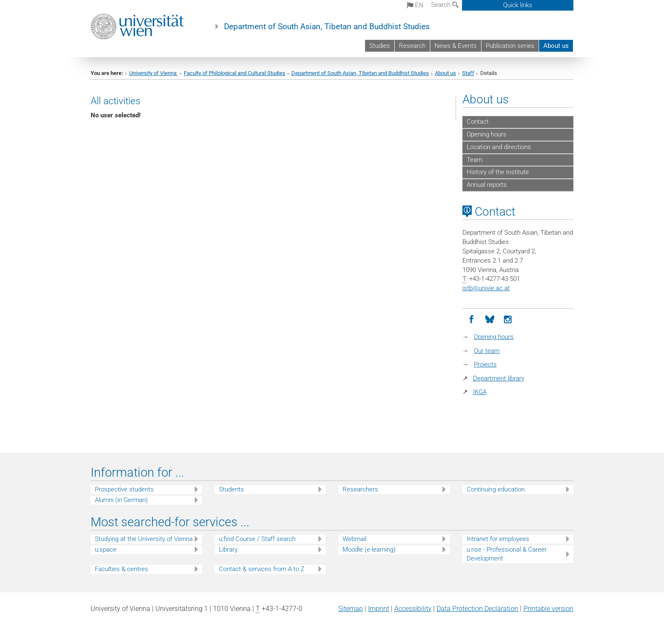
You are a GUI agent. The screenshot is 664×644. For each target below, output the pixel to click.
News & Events (456, 46)
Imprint (379, 609)
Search (445, 5)
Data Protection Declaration (477, 609)
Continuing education (496, 489)
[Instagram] (508, 320)
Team (474, 160)
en (415, 5)
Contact (478, 122)
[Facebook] (472, 320)
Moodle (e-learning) (369, 550)
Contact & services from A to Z (262, 569)
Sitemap (351, 609)
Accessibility (413, 609)
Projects (485, 364)
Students (231, 489)
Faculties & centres (122, 569)
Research (412, 46)
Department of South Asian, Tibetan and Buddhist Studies (327, 27)
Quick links (518, 5)
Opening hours (487, 134)
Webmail (354, 539)
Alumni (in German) (121, 500)
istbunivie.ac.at (486, 288)
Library (228, 550)
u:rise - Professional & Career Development (507, 554)
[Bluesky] (490, 320)
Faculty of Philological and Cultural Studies (235, 73)
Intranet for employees (498, 539)
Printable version (548, 609)
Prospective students (124, 489)
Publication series (510, 46)
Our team (487, 351)
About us (556, 46)
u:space (106, 550)
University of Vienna (154, 73)
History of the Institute (498, 172)
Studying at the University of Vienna (144, 539)
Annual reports (487, 185)
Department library (499, 378)
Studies (380, 46)
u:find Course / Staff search (257, 539)
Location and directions (499, 147)
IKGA (480, 392)
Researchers (360, 489)
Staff (468, 73)
